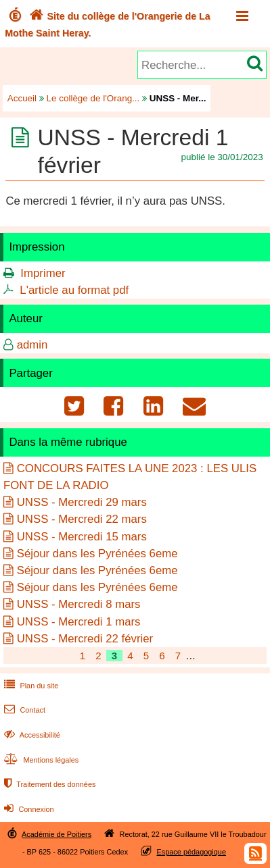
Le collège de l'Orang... (93, 98)
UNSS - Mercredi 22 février (85, 639)
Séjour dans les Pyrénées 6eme (97, 554)
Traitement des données (48, 784)
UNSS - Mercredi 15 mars (82, 537)
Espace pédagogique (192, 852)
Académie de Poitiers (57, 834)
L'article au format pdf (74, 290)
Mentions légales (40, 760)
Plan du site (30, 686)
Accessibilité (31, 735)
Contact (23, 710)
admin (32, 345)
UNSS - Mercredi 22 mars (82, 519)
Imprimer (43, 273)
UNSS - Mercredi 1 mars (79, 622)
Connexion (27, 809)
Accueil (22, 98)
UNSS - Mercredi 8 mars (79, 604)
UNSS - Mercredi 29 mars (82, 502)
